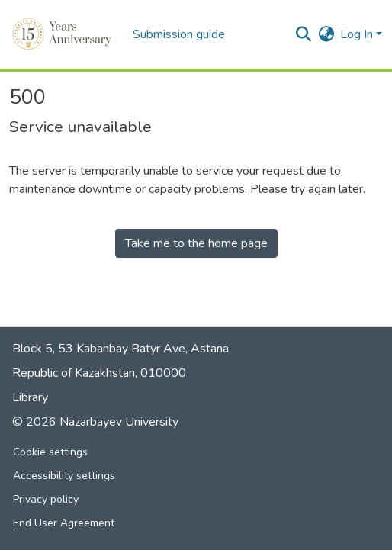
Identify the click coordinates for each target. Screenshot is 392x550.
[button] (63, 34)
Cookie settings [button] (50, 452)
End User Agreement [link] (64, 523)
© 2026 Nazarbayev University (95, 422)
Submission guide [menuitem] (179, 34)
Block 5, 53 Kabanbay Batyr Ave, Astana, (122, 349)
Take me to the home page (196, 243)
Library (30, 397)
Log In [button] (358, 34)
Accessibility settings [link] (64, 476)
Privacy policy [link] (46, 499)
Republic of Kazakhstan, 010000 (99, 373)
